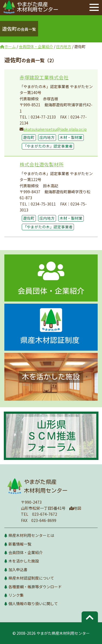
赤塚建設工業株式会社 (44, 77)
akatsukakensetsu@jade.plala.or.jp (55, 129)
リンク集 (16, 595)
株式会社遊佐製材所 (42, 164)
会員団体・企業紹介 (26, 552)
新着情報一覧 (20, 544)
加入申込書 (18, 570)
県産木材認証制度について (31, 578)
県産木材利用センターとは (31, 535)
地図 (75, 508)
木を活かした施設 (24, 561)
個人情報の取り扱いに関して (33, 603)
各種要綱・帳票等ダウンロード (35, 587)
